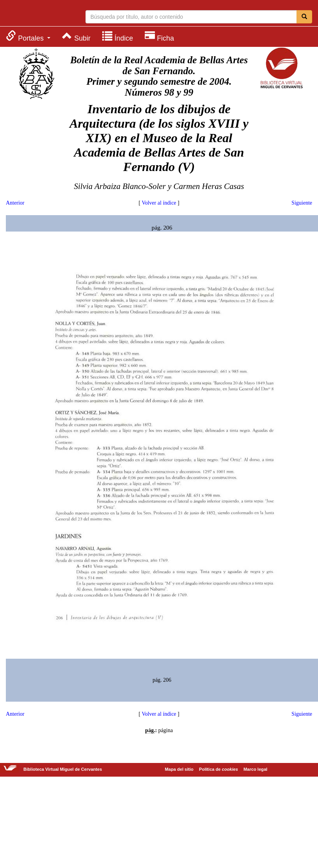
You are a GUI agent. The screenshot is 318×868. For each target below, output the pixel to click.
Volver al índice (159, 203)
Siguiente (302, 203)
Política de (219, 769)
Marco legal (255, 769)
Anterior (15, 203)
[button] (28, 36)
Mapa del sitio (179, 769)
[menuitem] (28, 36)
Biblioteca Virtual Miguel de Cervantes (37, 14)
